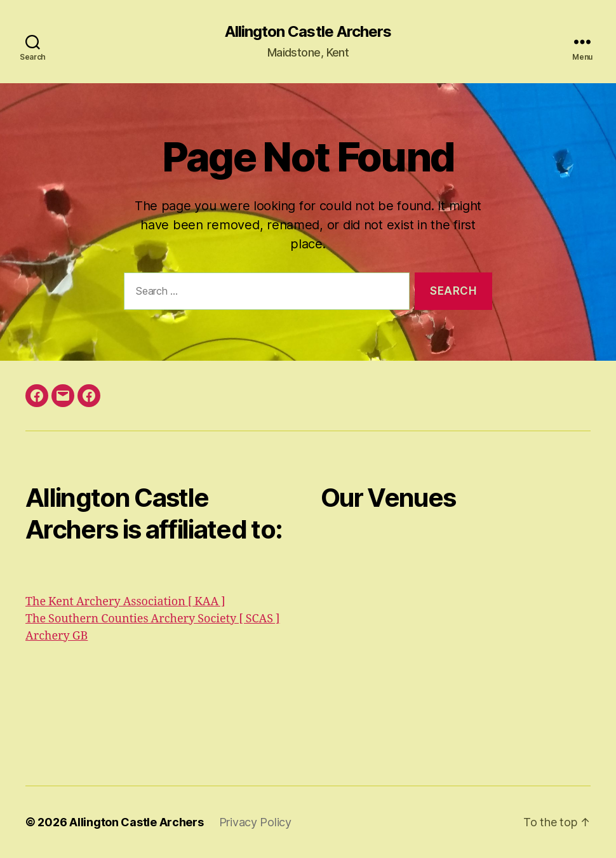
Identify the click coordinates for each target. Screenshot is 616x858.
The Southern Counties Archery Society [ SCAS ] (152, 619)
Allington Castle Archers (308, 32)
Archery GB (57, 636)
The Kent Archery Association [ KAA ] (125, 602)
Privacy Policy (255, 822)
